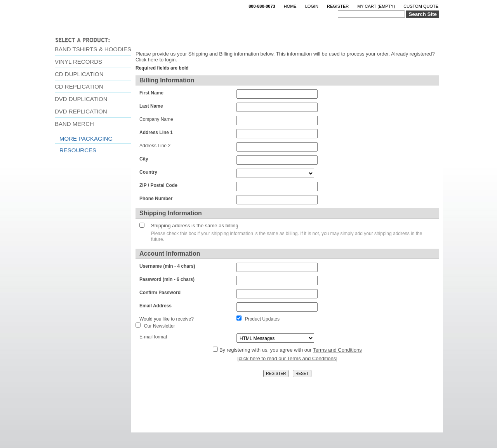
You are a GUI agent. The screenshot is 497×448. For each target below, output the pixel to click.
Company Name (156, 119)
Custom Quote (421, 6)
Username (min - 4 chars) (167, 266)
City (144, 159)
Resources (78, 150)
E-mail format (153, 337)
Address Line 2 (155, 146)
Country (148, 172)
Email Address (156, 306)
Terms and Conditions (337, 350)
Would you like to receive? (167, 319)
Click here (147, 60)
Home (290, 6)
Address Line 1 (156, 132)
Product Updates (262, 319)
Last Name (151, 106)
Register (338, 6)
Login (312, 6)
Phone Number (156, 199)
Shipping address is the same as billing (195, 226)
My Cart (376, 6)
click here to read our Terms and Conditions (288, 358)
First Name (151, 93)
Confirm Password (160, 293)
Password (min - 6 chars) (167, 279)
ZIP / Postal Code (158, 185)
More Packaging (86, 139)
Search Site (423, 14)
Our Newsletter (160, 326)
